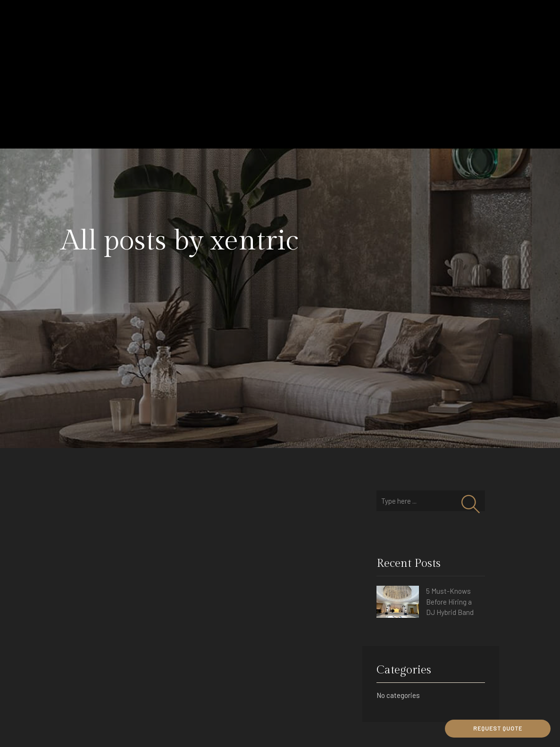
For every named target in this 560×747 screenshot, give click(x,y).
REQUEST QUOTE (498, 728)
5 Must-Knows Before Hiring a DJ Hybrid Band (450, 602)
